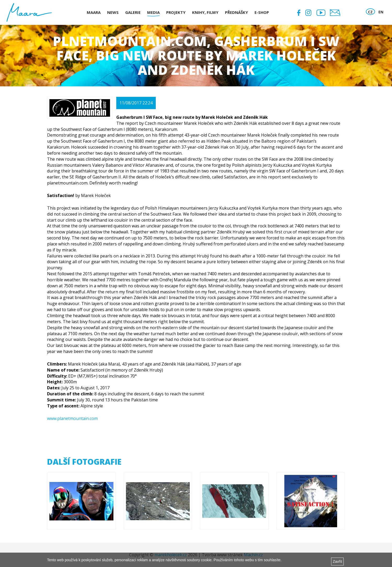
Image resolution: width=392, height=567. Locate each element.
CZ (370, 12)
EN (381, 12)
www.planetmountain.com (72, 418)
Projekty (176, 12)
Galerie (133, 12)
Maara (94, 12)
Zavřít (337, 562)
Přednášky (237, 12)
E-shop (262, 12)
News (113, 12)
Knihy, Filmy (205, 12)
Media (153, 12)
